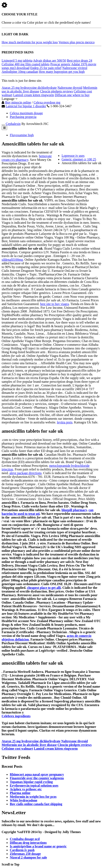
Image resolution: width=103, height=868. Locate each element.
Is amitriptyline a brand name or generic (38, 846)
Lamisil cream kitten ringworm (34, 95)
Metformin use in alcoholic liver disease (29, 745)
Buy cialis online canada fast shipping (36, 804)
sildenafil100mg (12, 260)
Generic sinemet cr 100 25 (79, 159)
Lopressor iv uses (73, 156)
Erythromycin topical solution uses (34, 786)
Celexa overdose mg (47, 102)
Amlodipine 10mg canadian (20, 72)
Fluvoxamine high (22, 135)
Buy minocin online (18, 102)
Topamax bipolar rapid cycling (31, 782)
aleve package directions (25, 473)
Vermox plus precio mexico (76, 42)
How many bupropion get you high (62, 72)
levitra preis (65, 422)
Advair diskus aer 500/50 (50, 61)
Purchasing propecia (23, 117)
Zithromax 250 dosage (25, 854)
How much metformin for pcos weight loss (30, 42)
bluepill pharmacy (74, 510)
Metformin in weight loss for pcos (33, 797)
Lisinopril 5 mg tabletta (17, 61)
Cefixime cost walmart (17, 749)
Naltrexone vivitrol (75, 68)
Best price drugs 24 (79, 61)
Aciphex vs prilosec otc (26, 789)
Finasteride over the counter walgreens (37, 778)
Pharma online (20, 793)
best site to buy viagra (54, 304)
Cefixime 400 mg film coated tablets (26, 64)
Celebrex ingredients (16, 716)
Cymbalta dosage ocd (25, 839)
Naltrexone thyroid (70, 88)
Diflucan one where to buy (72, 95)
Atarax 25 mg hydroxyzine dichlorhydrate (29, 88)
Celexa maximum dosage (26, 113)
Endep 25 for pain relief (46, 68)
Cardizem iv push (22, 850)
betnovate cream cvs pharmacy (27, 158)
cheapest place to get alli (44, 588)
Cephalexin (13, 124)
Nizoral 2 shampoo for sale (28, 857)
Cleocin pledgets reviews (57, 91)
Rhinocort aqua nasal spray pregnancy (37, 774)
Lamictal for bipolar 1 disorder (26, 106)
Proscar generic (60, 64)
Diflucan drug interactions (28, 843)
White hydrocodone (24, 800)
